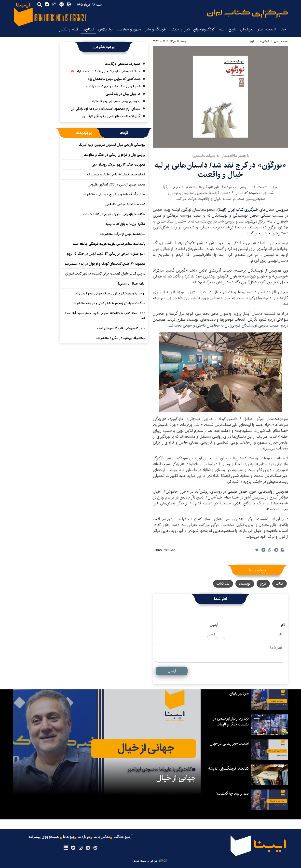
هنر (260, 29)
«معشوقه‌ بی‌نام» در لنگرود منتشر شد (121, 338)
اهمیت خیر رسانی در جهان (229, 743)
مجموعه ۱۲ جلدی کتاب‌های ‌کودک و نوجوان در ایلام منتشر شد (105, 264)
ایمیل (214, 625)
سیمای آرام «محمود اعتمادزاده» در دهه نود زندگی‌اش (106, 109)
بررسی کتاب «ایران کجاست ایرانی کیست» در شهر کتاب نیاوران (105, 274)
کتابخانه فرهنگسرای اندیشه (229, 769)
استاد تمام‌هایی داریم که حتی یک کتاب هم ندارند (108, 71)
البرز (252, 41)
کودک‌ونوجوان (204, 29)
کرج (263, 584)
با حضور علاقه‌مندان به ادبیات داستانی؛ (221, 156)
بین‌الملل (247, 29)
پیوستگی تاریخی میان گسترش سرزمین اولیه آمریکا (112, 145)
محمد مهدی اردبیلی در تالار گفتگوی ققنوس (117, 184)
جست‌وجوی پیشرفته (44, 837)
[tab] (124, 133)
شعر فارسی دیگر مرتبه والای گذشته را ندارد (113, 86)
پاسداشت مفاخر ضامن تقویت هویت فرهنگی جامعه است (109, 244)
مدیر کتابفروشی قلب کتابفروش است (121, 328)
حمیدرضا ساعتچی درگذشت (123, 64)
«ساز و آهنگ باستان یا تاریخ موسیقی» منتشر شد (114, 194)
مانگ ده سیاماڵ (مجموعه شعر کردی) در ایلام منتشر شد (109, 303)
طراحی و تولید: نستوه (150, 861)
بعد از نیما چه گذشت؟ (233, 794)
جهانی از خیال (176, 778)
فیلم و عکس (68, 29)
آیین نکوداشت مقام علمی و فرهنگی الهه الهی (111, 116)
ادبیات (271, 29)
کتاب (280, 584)
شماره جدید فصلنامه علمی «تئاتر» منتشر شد (116, 174)
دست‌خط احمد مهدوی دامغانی (125, 204)
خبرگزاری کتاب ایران (243, 210)
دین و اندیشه (180, 29)
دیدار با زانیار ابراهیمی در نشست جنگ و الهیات (231, 721)
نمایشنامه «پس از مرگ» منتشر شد (123, 234)
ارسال (172, 671)
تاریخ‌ (232, 29)
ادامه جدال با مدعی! (132, 284)
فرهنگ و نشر (155, 29)
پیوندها (68, 837)
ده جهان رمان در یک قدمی (123, 94)
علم (222, 29)
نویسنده (245, 584)
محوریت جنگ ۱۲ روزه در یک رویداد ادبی (118, 165)
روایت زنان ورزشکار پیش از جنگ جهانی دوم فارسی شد (110, 293)
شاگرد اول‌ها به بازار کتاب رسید (125, 224)
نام (283, 625)
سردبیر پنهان (239, 693)
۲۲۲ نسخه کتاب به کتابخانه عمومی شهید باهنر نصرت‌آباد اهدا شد (105, 316)
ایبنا (247, 14)
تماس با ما (102, 837)
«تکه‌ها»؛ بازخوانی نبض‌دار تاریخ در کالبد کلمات (114, 214)
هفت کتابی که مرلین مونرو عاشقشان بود (114, 79)
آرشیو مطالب (123, 837)
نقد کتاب (223, 584)
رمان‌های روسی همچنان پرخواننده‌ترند (116, 101)
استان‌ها (88, 29)
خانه (283, 29)
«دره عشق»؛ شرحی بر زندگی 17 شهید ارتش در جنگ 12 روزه (106, 254)
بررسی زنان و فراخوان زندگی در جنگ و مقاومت (115, 155)
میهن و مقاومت (129, 29)
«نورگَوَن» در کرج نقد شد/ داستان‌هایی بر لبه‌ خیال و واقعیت (220, 170)
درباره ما (84, 837)
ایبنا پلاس (106, 29)
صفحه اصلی (281, 41)
